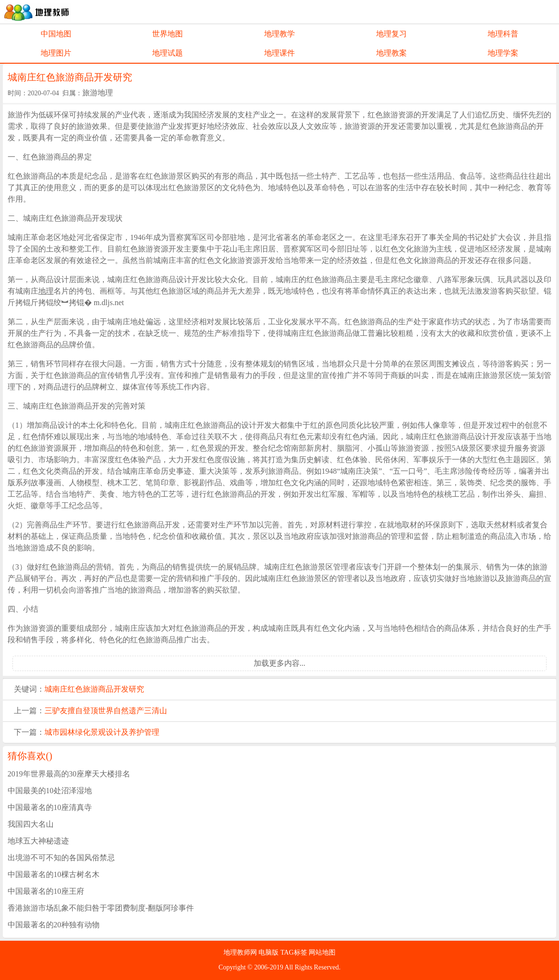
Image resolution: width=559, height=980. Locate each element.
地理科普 (503, 34)
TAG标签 (295, 952)
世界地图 (168, 34)
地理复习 (391, 34)
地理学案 (503, 53)
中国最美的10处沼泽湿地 (50, 791)
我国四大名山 (31, 824)
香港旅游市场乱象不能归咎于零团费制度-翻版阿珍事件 (101, 908)
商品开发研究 (121, 689)
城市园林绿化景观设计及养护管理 (102, 732)
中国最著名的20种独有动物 (54, 925)
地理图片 (56, 53)
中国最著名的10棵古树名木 (54, 874)
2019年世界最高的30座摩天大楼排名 (69, 774)
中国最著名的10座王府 (46, 891)
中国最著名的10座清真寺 (50, 807)
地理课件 (279, 53)
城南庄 (56, 689)
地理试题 (168, 53)
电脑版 (269, 952)
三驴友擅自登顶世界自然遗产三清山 (106, 711)
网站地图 (322, 952)
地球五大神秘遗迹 (38, 841)
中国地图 (56, 34)
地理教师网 (241, 952)
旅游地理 (98, 93)
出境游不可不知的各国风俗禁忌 (61, 858)
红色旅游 (83, 689)
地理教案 (391, 53)
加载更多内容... (279, 663)
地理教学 (279, 34)
